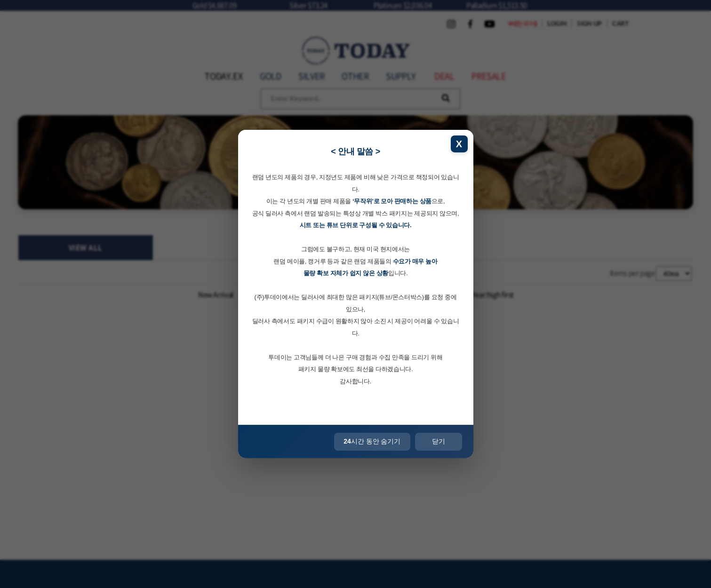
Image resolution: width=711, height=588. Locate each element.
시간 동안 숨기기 (372, 441)
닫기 (439, 441)
